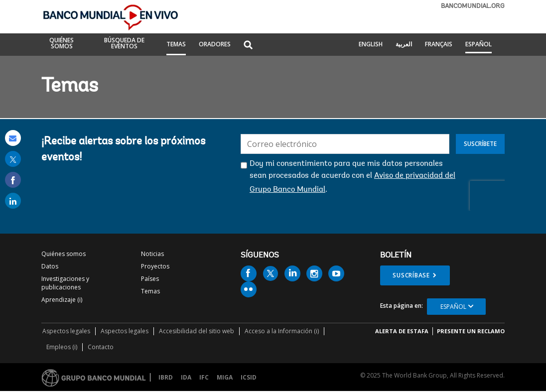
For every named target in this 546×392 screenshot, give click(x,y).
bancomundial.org (473, 6)
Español (478, 45)
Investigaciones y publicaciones (65, 283)
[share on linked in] (13, 201)
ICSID (249, 377)
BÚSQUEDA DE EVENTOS (124, 44)
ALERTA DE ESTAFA (402, 331)
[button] (248, 46)
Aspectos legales (66, 331)
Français (439, 45)
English (371, 45)
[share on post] (13, 159)
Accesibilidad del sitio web (197, 331)
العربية (404, 45)
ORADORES (215, 45)
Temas (150, 291)
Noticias (152, 254)
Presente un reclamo (471, 331)
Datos (50, 266)
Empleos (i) (62, 347)
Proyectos (155, 266)
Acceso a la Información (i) (282, 331)
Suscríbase (411, 275)
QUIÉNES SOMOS (62, 44)
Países (150, 279)
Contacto (101, 347)
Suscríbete (480, 144)
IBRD (166, 377)
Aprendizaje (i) (62, 300)
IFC (204, 377)
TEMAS (176, 45)
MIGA (225, 377)
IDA (186, 377)
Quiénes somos (64, 254)
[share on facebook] (13, 180)
